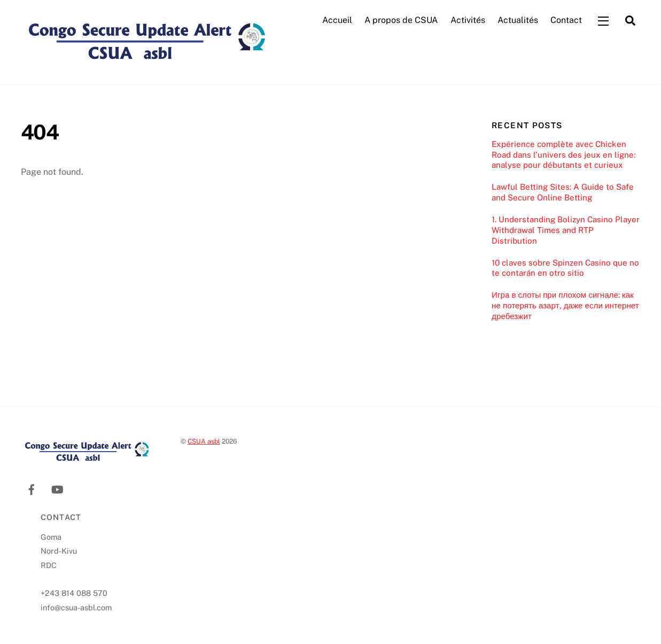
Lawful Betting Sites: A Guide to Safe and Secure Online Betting (563, 193)
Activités (468, 21)
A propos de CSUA (401, 21)
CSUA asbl (204, 442)
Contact (566, 21)
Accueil (337, 21)
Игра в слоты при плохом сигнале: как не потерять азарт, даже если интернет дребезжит (565, 307)
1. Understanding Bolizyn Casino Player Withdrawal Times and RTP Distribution (566, 231)
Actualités (518, 21)
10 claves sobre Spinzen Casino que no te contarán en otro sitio (565, 269)
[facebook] (32, 489)
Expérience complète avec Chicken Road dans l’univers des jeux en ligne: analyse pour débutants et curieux (563, 155)
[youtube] (57, 489)
